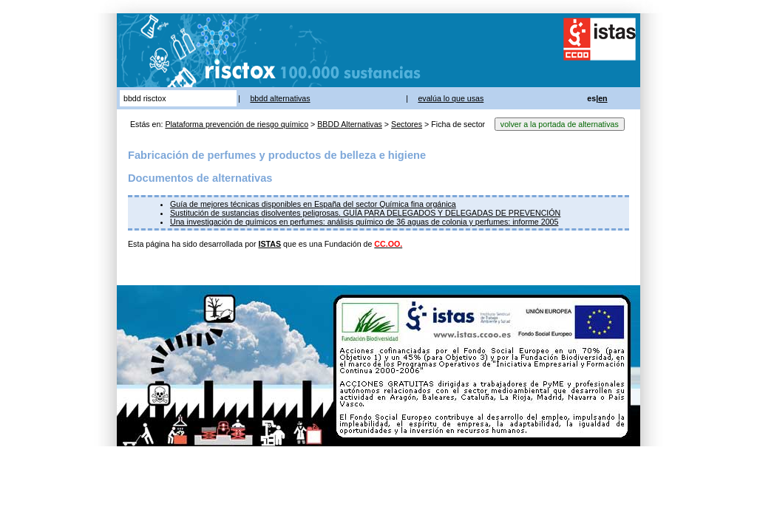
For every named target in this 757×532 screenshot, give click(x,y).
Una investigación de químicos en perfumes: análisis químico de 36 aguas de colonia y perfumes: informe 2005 (364, 222)
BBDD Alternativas (350, 124)
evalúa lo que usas (451, 98)
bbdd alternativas (280, 98)
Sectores (407, 124)
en (602, 98)
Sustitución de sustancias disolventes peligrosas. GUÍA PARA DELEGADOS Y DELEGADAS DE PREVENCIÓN (365, 213)
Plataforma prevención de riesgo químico (237, 124)
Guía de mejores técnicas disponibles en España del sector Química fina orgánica (313, 204)
